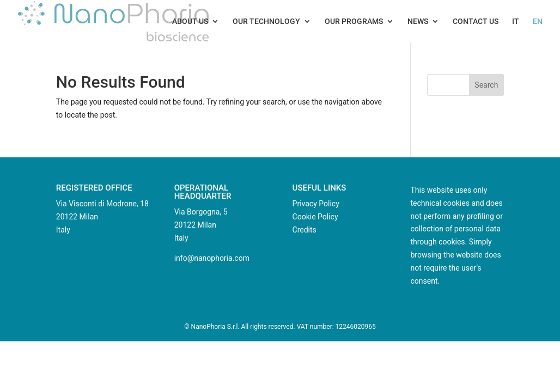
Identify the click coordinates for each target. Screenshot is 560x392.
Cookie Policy (315, 217)
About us (190, 22)
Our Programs (354, 22)
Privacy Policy (316, 204)
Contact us (476, 22)
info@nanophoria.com (212, 258)
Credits (305, 230)
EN (538, 22)
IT (516, 22)
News (418, 22)
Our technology (266, 22)
